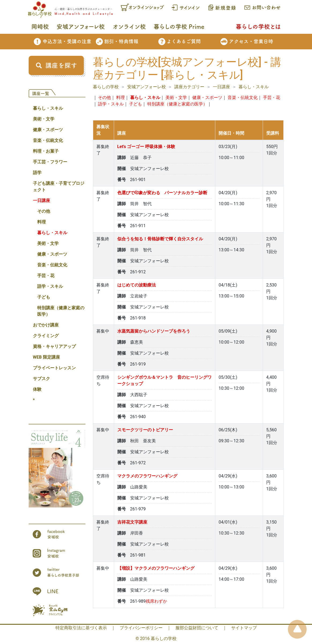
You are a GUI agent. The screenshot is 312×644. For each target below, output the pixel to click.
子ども (44, 297)
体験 (37, 389)
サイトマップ (244, 628)
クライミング (46, 336)
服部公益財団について (197, 628)
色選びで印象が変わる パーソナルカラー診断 (162, 193)
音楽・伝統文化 (48, 140)
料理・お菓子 (46, 151)
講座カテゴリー (189, 87)
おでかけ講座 (46, 325)
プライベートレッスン (54, 368)
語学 (37, 173)
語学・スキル (50, 286)
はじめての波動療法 (137, 285)
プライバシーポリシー (141, 628)
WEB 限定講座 (46, 357)
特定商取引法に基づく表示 (81, 628)
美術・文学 (44, 119)
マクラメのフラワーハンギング (147, 476)
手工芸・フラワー (50, 162)
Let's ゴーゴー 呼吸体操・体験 (146, 147)
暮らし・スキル (48, 108)
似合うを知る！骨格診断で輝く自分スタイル (160, 239)
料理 (42, 222)
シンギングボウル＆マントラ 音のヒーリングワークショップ (164, 380)
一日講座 (42, 200)
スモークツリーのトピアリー (145, 430)
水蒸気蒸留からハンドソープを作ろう (154, 331)
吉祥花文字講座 (132, 522)
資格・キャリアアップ (54, 346)
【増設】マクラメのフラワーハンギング (156, 568)
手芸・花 (46, 276)
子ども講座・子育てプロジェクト (59, 187)
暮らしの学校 (106, 87)
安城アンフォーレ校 (146, 87)
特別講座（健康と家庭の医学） (61, 311)
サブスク (42, 379)
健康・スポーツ (48, 130)
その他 (44, 211)
